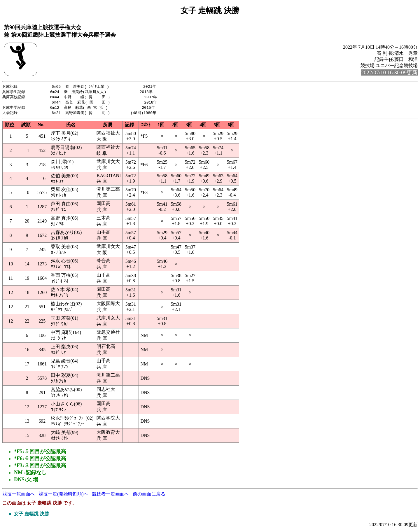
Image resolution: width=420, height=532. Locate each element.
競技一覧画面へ (19, 496)
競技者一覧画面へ (111, 496)
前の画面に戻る (149, 496)
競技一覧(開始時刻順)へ (63, 496)
